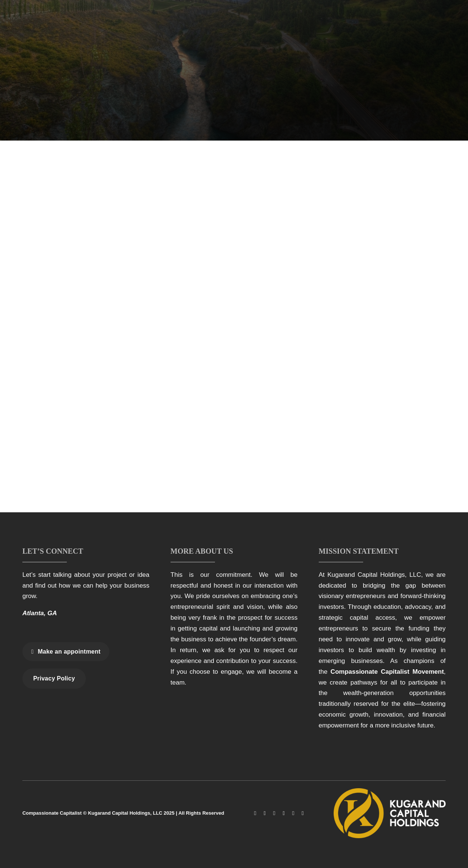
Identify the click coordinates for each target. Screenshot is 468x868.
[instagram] (264, 813)
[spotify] (302, 813)
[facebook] (255, 813)
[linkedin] (293, 813)
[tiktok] (274, 813)
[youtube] (283, 813)
